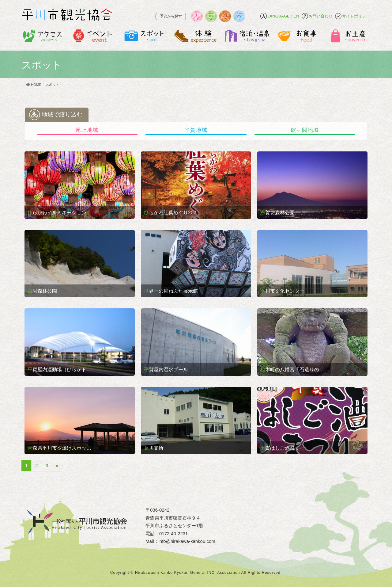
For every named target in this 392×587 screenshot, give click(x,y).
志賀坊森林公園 (277, 213)
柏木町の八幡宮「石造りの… (292, 370)
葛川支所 (154, 448)
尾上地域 (87, 130)
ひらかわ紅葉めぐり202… (173, 213)
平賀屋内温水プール (166, 370)
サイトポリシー (356, 16)
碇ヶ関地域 (305, 130)
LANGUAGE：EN (283, 16)
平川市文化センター (282, 291)
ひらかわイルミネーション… (59, 213)
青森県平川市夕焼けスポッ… (59, 448)
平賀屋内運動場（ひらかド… (59, 370)
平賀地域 (196, 130)
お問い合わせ (321, 16)
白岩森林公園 (42, 291)
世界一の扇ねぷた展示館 (171, 291)
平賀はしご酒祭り (280, 448)
